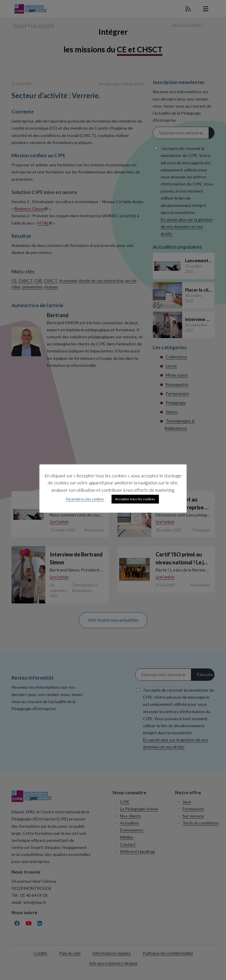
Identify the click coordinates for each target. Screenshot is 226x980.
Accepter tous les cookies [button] (135, 499)
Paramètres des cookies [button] (85, 499)
